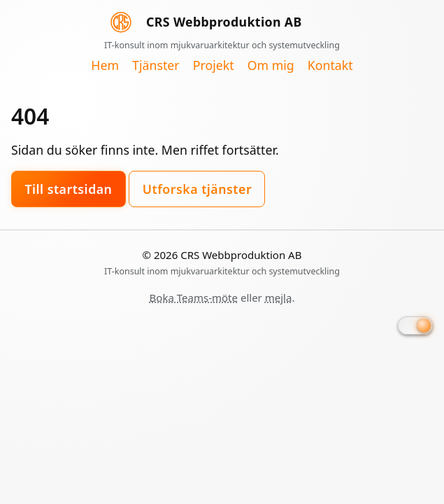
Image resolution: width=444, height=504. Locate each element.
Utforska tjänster (197, 189)
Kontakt (330, 66)
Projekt (214, 66)
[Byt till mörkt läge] (415, 325)
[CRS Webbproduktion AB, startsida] (222, 28)
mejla (279, 297)
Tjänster (156, 66)
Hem (105, 66)
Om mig (271, 66)
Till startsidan (68, 189)
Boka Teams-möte (194, 297)
